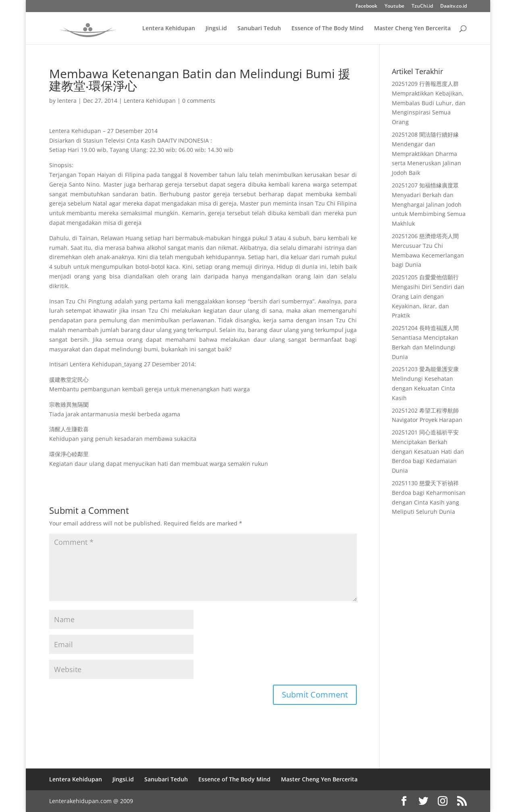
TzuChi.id (422, 6)
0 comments (199, 101)
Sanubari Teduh (259, 29)
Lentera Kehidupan (169, 29)
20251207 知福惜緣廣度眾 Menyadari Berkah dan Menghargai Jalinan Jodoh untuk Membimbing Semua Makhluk (429, 204)
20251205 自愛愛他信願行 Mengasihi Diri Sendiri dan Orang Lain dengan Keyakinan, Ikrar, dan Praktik (428, 296)
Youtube (394, 6)
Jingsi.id (216, 29)
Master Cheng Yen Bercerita (412, 29)
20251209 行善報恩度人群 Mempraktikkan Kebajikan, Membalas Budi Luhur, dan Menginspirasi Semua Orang (429, 103)
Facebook (366, 6)
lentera (67, 101)
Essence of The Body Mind (328, 29)
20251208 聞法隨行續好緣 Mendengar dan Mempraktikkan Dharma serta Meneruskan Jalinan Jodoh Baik (427, 154)
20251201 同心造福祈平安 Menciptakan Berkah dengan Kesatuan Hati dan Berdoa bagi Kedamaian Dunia (428, 451)
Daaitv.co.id (454, 6)
